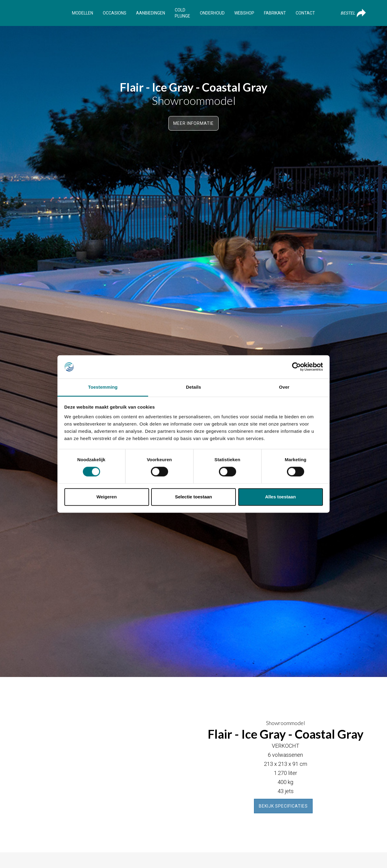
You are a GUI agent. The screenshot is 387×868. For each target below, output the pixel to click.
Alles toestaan (281, 497)
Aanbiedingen (151, 13)
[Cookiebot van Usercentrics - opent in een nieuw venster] (296, 367)
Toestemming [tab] (103, 387)
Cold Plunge (182, 13)
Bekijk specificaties (283, 806)
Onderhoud (212, 13)
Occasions (115, 13)
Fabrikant (275, 13)
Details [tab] (193, 387)
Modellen (83, 13)
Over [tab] (284, 387)
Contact (305, 13)
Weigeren (107, 497)
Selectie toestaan (194, 497)
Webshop (244, 13)
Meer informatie (193, 123)
